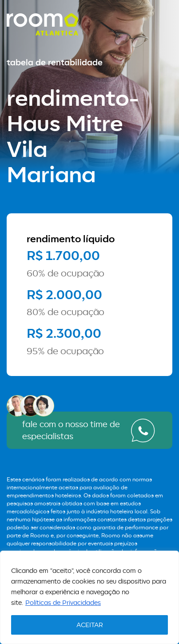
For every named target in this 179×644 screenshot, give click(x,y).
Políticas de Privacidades (63, 602)
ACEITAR (90, 625)
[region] (89, 597)
